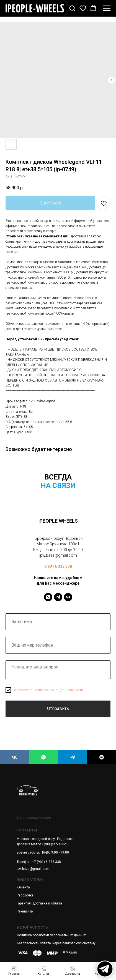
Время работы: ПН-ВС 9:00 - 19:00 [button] (43, 852)
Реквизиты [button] (25, 911)
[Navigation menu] (107, 8)
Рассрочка (25, 895)
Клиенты (24, 887)
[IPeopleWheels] (48, 597)
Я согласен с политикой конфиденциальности (48, 690)
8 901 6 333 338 (58, 566)
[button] (72, 8)
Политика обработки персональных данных (51, 935)
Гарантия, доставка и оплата (39, 903)
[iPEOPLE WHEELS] (15, 757)
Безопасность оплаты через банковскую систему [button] (56, 943)
